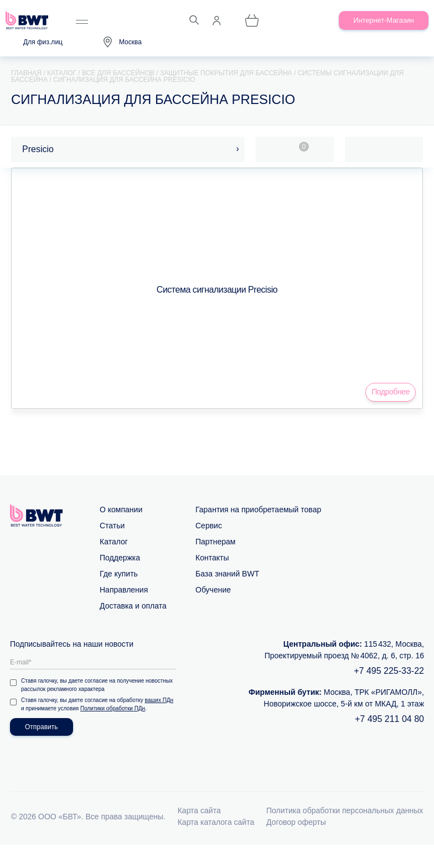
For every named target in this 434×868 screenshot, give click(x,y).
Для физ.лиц (43, 42)
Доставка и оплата (133, 606)
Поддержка (120, 558)
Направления (124, 590)
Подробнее (391, 392)
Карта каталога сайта (216, 822)
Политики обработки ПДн (113, 708)
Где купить (119, 574)
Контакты (212, 558)
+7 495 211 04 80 (389, 719)
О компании (121, 510)
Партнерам (215, 542)
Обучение (213, 590)
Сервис (209, 526)
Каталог (114, 542)
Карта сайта (199, 810)
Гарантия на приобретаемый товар (258, 510)
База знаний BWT (227, 574)
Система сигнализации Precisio (217, 290)
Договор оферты (296, 822)
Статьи (112, 526)
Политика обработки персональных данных (345, 810)
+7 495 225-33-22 (389, 671)
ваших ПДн (159, 700)
